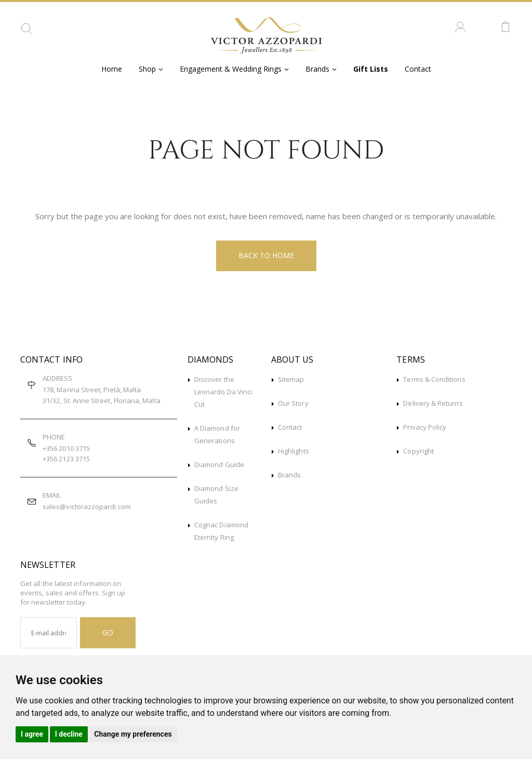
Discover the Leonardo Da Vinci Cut (223, 392)
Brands (317, 69)
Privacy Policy (425, 427)
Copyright (418, 451)
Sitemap (291, 379)
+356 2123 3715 (66, 459)
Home (112, 69)
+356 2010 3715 (66, 448)
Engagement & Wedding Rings (231, 69)
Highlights (294, 451)
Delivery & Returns (433, 403)
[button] (26, 32)
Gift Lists (371, 69)
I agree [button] (32, 734)
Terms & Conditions (434, 379)
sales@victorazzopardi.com (87, 507)
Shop (147, 69)
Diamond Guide (219, 464)
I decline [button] (69, 734)
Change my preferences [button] (133, 734)
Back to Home (266, 255)
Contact (418, 69)
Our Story (293, 403)
